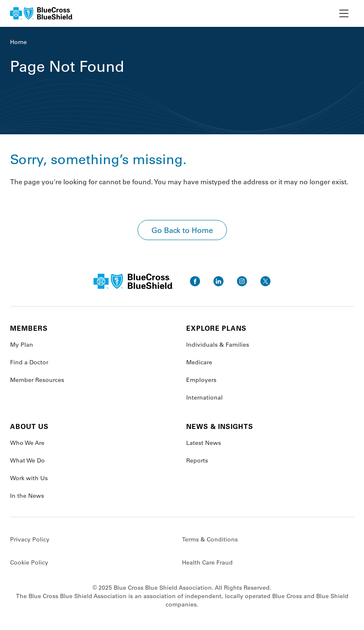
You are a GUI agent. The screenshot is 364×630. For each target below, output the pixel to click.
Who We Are (27, 443)
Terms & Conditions (210, 539)
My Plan (22, 345)
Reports (197, 460)
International (204, 397)
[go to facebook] (195, 281)
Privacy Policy (30, 539)
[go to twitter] (265, 281)
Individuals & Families (218, 345)
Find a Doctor (29, 362)
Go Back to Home (182, 230)
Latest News (204, 443)
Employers (201, 380)
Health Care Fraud (207, 562)
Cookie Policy (29, 562)
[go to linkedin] (218, 281)
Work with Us (29, 478)
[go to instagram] (242, 281)
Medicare (199, 362)
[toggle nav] (344, 13)
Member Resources (37, 380)
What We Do (27, 460)
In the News (27, 496)
